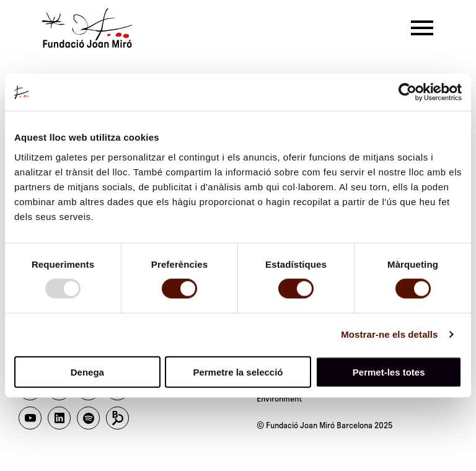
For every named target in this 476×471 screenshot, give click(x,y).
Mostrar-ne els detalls (389, 334)
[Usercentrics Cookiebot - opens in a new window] (408, 92)
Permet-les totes (389, 372)
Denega (87, 372)
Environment (280, 399)
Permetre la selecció (238, 372)
